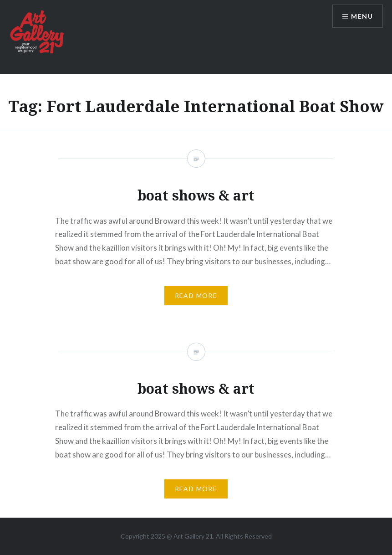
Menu (362, 16)
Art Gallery (190, 536)
